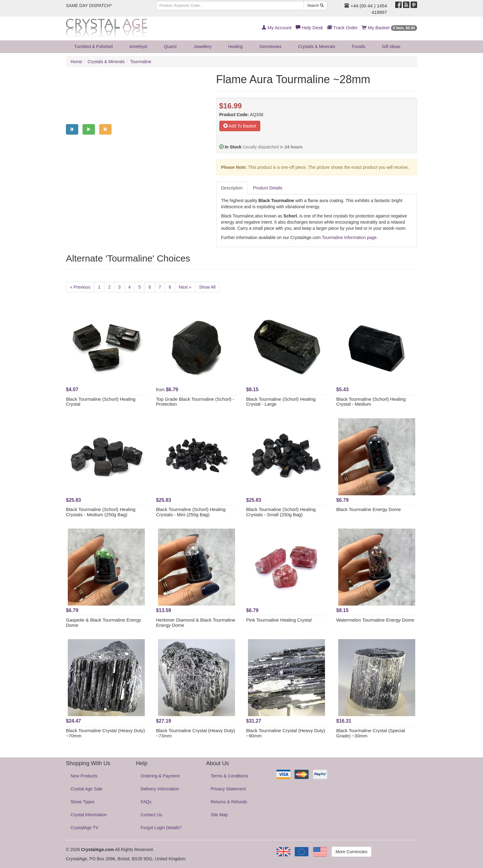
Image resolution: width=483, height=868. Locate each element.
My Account (276, 28)
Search (315, 6)
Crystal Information (89, 815)
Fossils (359, 47)
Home (76, 62)
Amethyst (138, 47)
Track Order (343, 28)
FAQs (146, 802)
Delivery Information (160, 789)
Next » (185, 287)
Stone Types (83, 802)
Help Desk (309, 28)
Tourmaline (141, 62)
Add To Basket (240, 126)
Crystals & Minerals (317, 47)
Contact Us (151, 815)
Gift (391, 47)
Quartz (170, 47)
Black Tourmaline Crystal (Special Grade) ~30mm (371, 733)
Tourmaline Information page (349, 237)
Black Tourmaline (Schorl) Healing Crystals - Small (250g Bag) (281, 512)
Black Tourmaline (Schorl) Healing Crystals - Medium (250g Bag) (101, 512)
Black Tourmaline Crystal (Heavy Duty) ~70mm (105, 733)
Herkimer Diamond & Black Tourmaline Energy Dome (196, 623)
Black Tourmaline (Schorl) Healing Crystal (101, 402)
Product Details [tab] (268, 188)
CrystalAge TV (84, 828)
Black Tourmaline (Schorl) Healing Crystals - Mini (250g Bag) (191, 512)
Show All (207, 287)
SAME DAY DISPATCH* (89, 6)
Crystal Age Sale (87, 789)
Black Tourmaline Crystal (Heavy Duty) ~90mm (286, 733)
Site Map (219, 815)
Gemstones (270, 47)
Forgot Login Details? (161, 828)
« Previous (80, 287)
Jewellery (202, 47)
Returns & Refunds (229, 802)
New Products (84, 776)
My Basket (390, 28)
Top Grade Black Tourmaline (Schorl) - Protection (195, 402)
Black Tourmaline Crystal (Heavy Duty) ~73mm (196, 733)
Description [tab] (232, 188)
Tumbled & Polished (93, 47)
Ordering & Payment (160, 776)
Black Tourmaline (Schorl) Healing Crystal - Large (281, 402)
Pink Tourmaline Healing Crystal (279, 620)
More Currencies (351, 852)
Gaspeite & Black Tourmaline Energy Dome (103, 623)
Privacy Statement (228, 789)
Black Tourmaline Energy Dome (369, 509)
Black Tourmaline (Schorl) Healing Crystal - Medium (371, 402)
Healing (235, 47)
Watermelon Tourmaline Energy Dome (375, 620)
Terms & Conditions (229, 776)
